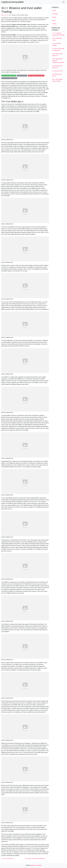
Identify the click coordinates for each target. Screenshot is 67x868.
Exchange (55, 14)
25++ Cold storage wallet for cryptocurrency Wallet (58, 61)
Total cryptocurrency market (36, 76)
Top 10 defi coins (22, 76)
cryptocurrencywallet (12, 2)
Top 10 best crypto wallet (9, 76)
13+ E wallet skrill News (57, 39)
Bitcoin (54, 11)
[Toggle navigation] (64, 2)
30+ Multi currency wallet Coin (57, 67)
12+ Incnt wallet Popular (57, 44)
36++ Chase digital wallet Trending (57, 80)
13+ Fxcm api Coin (57, 71)
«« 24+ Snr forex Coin (7, 859)
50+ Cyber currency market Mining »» (35, 859)
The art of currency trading (9, 78)
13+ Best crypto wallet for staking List (58, 49)
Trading (54, 24)
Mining (54, 17)
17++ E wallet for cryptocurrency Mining (58, 34)
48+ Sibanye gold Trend (57, 75)
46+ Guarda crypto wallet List (57, 55)
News (54, 20)
